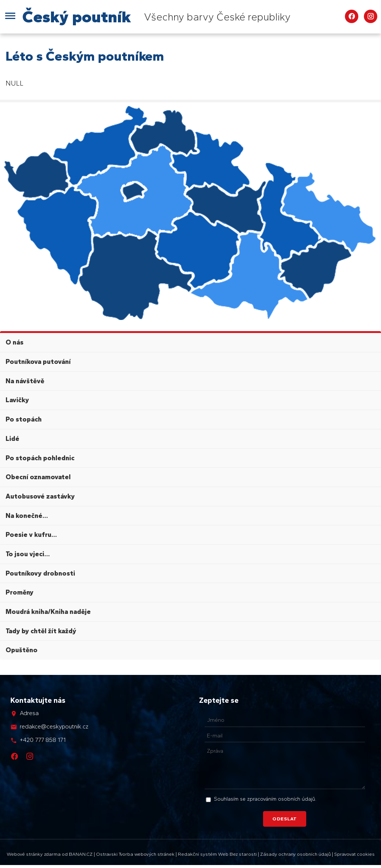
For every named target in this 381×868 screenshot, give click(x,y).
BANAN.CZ (81, 854)
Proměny (20, 592)
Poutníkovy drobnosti (40, 573)
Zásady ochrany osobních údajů (295, 854)
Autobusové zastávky (40, 496)
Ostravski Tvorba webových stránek (135, 854)
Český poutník (77, 17)
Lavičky (17, 400)
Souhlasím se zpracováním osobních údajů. (265, 799)
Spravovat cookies (354, 854)
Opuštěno (22, 650)
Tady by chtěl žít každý (41, 631)
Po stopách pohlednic (40, 458)
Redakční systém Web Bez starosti (217, 854)
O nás (15, 342)
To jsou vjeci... (28, 554)
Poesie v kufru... (31, 535)
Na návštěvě (25, 381)
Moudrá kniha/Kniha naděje (48, 612)
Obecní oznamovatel (38, 477)
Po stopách (24, 419)
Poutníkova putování (38, 362)
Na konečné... (27, 516)
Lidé (12, 439)
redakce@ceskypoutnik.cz (54, 726)
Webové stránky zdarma (34, 854)
